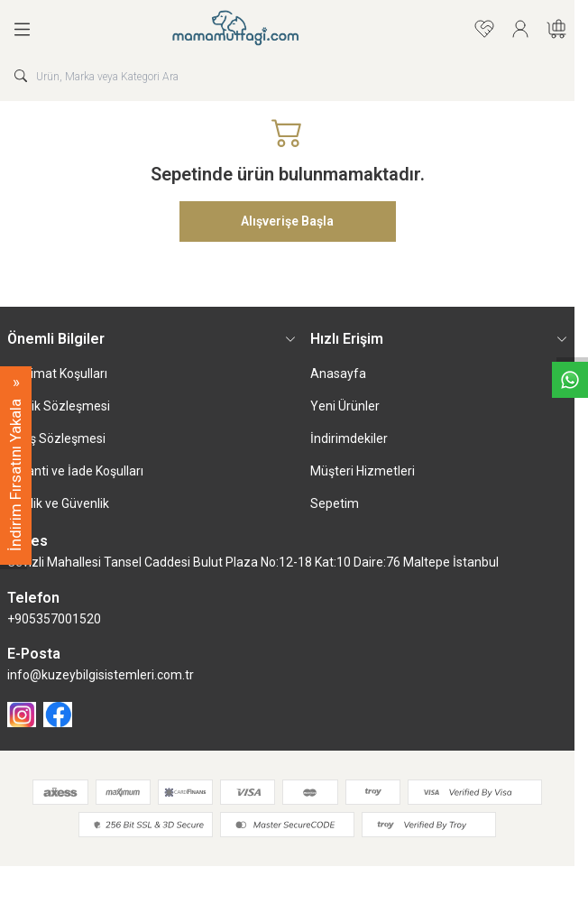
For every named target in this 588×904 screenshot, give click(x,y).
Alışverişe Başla (287, 221)
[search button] (21, 76)
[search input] (287, 76)
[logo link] (253, 29)
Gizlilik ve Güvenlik (58, 503)
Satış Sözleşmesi (56, 438)
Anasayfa (338, 374)
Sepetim (335, 503)
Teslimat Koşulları (57, 374)
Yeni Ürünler (345, 406)
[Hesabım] (520, 29)
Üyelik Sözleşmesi (59, 406)
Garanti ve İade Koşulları (75, 471)
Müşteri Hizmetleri (363, 471)
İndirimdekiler (349, 438)
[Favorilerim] (484, 29)
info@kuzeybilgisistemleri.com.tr (101, 675)
